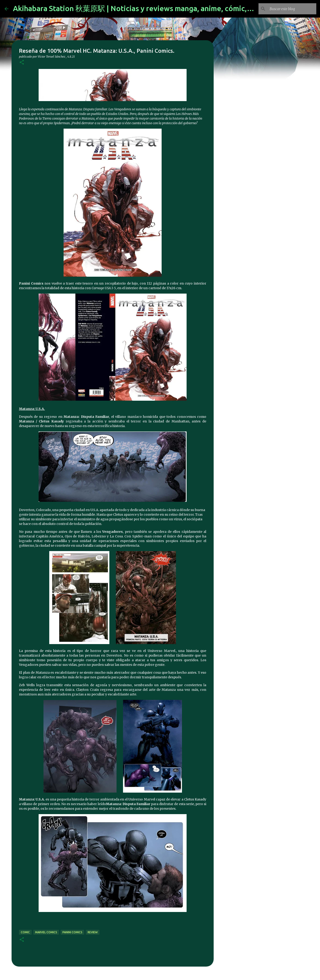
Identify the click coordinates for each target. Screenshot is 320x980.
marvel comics (46, 932)
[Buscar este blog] (292, 9)
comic (25, 932)
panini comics (72, 932)
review (93, 932)
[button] (22, 63)
